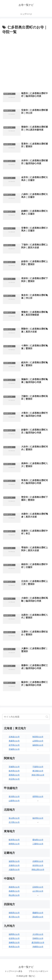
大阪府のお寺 (14, 870)
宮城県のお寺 (14, 749)
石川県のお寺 (14, 822)
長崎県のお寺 (14, 943)
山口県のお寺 (38, 891)
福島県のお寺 (38, 745)
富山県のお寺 (14, 818)
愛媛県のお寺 (38, 913)
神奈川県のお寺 (38, 775)
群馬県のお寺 (14, 775)
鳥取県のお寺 (14, 887)
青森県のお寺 (14, 741)
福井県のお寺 (38, 818)
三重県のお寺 (38, 844)
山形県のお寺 (38, 741)
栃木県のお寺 (14, 771)
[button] (47, 717)
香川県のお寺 (14, 917)
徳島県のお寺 (14, 913)
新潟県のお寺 (14, 797)
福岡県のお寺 (14, 934)
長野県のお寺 (38, 797)
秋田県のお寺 (38, 737)
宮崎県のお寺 (38, 938)
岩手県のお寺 (14, 745)
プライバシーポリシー (38, 971)
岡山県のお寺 (14, 895)
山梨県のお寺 (14, 801)
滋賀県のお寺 (14, 861)
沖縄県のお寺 (38, 947)
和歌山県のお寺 (38, 870)
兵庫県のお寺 (38, 861)
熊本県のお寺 (14, 947)
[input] (26, 717)
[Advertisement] (26, 62)
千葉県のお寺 (38, 767)
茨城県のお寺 (14, 767)
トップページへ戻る (14, 971)
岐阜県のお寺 (14, 840)
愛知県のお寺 (38, 840)
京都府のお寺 (14, 865)
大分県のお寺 (38, 934)
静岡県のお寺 (14, 844)
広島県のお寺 (38, 887)
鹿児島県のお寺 (38, 943)
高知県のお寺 (38, 917)
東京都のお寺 (38, 771)
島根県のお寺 (14, 891)
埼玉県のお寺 (14, 779)
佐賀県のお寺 (14, 938)
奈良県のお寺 (38, 865)
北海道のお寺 (14, 737)
